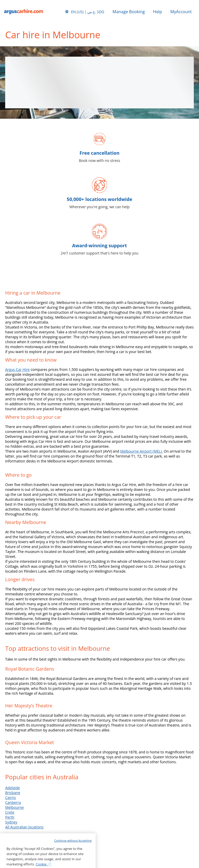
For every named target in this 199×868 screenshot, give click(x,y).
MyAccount (181, 12)
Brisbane (13, 793)
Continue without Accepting (73, 859)
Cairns (10, 798)
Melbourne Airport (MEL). (141, 451)
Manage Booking (129, 12)
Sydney (11, 822)
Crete (10, 812)
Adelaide (13, 788)
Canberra (13, 802)
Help (158, 12)
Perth (10, 817)
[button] (84, 12)
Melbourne (15, 807)
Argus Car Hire (17, 369)
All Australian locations (24, 827)
